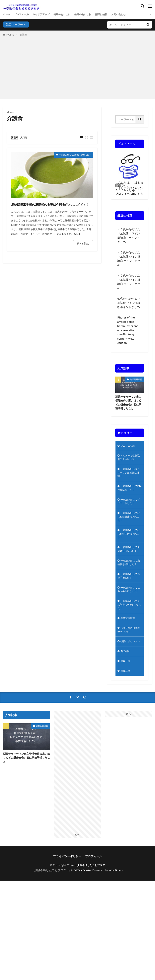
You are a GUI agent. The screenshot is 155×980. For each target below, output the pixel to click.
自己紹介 (126, 693)
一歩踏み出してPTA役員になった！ (129, 496)
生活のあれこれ (93, 14)
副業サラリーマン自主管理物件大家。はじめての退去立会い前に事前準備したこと (129, 403)
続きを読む (83, 251)
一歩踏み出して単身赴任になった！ (129, 567)
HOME (10, 35)
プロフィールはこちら (129, 194)
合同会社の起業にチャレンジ (129, 665)
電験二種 (126, 713)
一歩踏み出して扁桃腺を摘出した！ (69, 156)
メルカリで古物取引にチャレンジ (129, 460)
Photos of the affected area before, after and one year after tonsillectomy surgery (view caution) (128, 330)
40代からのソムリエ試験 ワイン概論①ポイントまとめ (130, 303)
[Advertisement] (78, 67)
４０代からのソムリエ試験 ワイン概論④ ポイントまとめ (129, 236)
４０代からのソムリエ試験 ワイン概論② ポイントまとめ (129, 282)
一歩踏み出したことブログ (90, 908)
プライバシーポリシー (67, 899)
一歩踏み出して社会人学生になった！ (129, 619)
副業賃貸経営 (136, 379)
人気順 (26, 137)
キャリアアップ (46, 14)
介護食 (23, 35)
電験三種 (126, 703)
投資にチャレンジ (129, 680)
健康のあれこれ (70, 14)
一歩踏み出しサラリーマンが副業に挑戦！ (129, 477)
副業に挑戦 (114, 14)
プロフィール (24, 14)
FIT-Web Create (80, 913)
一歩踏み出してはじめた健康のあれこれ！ (129, 529)
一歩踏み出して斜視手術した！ (129, 602)
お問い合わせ (134, 14)
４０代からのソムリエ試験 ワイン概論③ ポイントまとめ (129, 259)
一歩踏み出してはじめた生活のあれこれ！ (129, 548)
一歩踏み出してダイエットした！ (129, 512)
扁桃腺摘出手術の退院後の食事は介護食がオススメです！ (50, 208)
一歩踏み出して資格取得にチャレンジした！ (129, 638)
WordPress (118, 913)
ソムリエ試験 (129, 447)
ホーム (7, 14)
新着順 (15, 137)
